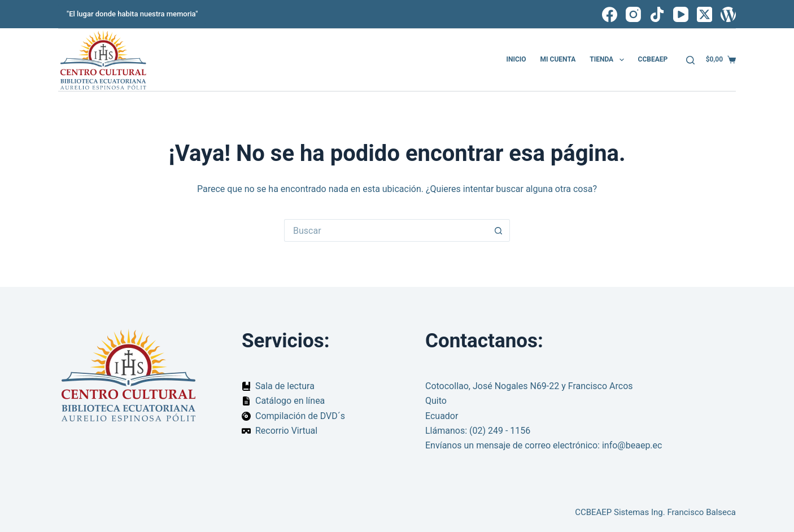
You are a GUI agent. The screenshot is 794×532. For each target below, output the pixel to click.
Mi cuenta (558, 59)
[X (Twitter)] (704, 14)
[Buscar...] (386, 230)
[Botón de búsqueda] (499, 230)
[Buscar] (690, 60)
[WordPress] (728, 14)
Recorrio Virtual (286, 431)
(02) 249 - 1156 (500, 431)
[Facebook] (610, 14)
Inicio (516, 59)
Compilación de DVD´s (300, 416)
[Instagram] (633, 14)
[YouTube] (681, 14)
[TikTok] (657, 14)
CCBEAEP (653, 59)
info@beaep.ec (632, 445)
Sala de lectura (285, 386)
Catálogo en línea (290, 401)
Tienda (609, 60)
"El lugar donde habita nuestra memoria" (132, 14)
